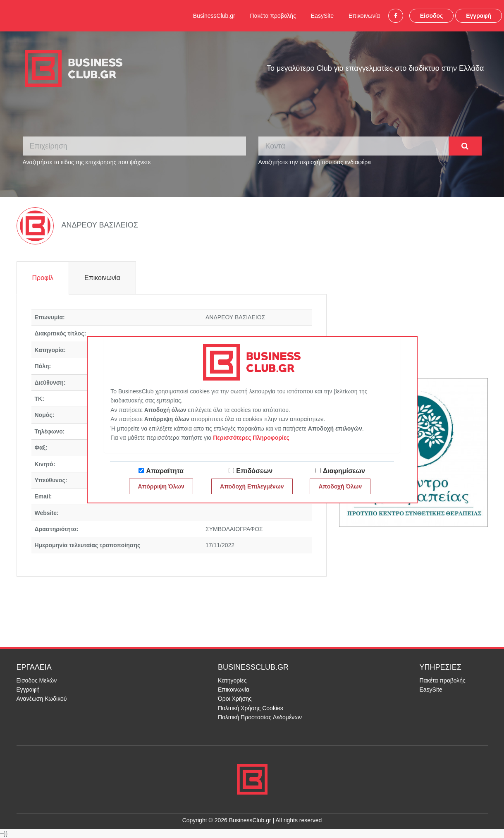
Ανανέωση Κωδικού (42, 699)
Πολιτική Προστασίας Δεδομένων (260, 717)
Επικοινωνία (364, 16)
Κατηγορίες (232, 680)
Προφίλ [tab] (43, 278)
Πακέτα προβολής (273, 16)
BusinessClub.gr (214, 16)
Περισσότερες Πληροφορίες (251, 438)
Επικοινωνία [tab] (102, 278)
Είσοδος (432, 16)
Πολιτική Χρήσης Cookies (251, 708)
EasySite (322, 16)
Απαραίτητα (165, 471)
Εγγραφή (479, 16)
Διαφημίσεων (344, 471)
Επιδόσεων (254, 471)
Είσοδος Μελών (37, 680)
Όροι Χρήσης (235, 699)
